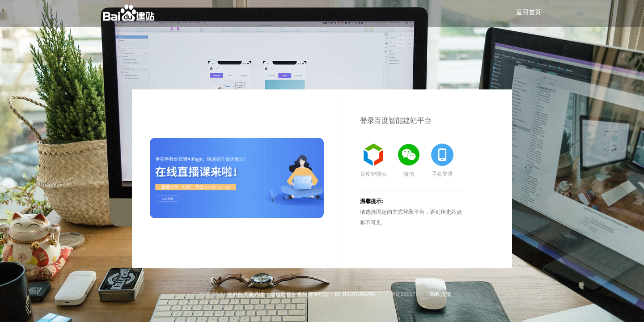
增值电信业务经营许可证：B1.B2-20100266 (322, 294)
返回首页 (529, 12)
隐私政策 (441, 294)
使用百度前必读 (246, 294)
